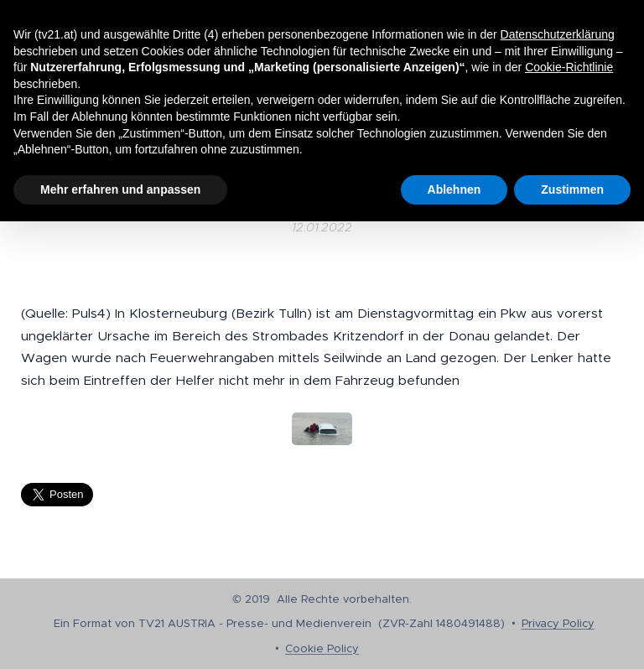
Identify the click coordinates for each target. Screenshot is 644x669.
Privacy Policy (558, 623)
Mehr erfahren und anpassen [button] (120, 189)
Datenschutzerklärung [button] (558, 34)
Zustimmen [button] (572, 189)
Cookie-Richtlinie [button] (569, 67)
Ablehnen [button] (454, 189)
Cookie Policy (322, 648)
